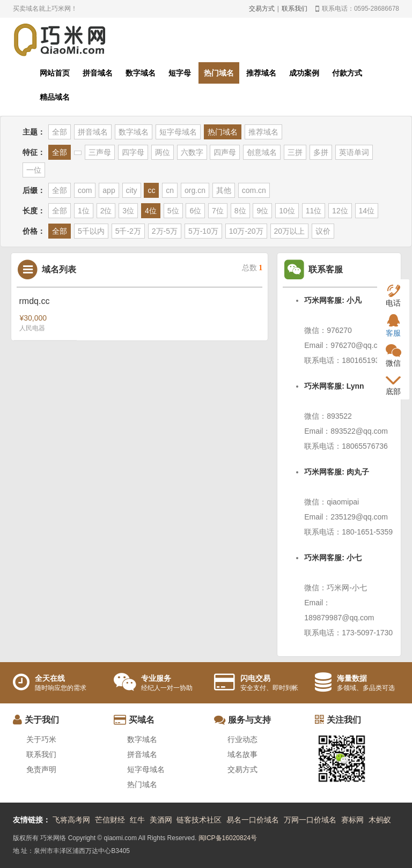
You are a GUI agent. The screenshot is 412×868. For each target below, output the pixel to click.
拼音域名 (98, 73)
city (132, 190)
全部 (60, 132)
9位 (262, 211)
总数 (252, 268)
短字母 (180, 73)
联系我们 (295, 9)
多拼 (321, 152)
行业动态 (242, 739)
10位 (287, 211)
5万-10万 (203, 231)
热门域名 (219, 73)
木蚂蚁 (380, 820)
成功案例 (304, 73)
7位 (218, 211)
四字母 (133, 152)
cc (151, 190)
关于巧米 (41, 739)
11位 (314, 211)
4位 (151, 211)
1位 (84, 211)
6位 (195, 211)
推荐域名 (261, 73)
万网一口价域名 (310, 820)
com (85, 190)
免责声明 (41, 769)
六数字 (192, 152)
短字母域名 (178, 132)
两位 (163, 152)
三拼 (295, 152)
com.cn (254, 190)
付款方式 (347, 73)
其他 (224, 190)
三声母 (100, 152)
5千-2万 (128, 231)
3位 (128, 211)
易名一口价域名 (253, 820)
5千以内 (91, 231)
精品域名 (55, 97)
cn (170, 190)
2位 (106, 211)
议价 (323, 231)
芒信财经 (110, 820)
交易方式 (262, 9)
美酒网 (161, 820)
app (109, 190)
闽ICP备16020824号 (228, 838)
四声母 (225, 152)
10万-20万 (246, 231)
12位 (340, 211)
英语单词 (354, 152)
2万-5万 (165, 231)
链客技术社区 (199, 820)
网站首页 (55, 73)
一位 (34, 170)
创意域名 (262, 152)
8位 (240, 211)
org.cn (195, 190)
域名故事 (242, 754)
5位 (173, 211)
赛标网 (352, 820)
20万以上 (290, 231)
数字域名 (141, 73)
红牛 (137, 820)
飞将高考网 (71, 820)
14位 (367, 211)
